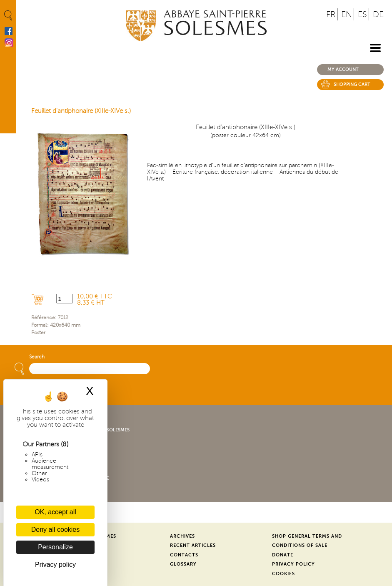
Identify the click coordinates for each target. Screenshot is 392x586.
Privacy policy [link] (55, 565)
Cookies (283, 574)
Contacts (184, 555)
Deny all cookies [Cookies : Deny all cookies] (56, 530)
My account (343, 69)
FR (331, 14)
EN (347, 14)
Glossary (183, 564)
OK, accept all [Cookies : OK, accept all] (55, 512)
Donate (283, 555)
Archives (182, 536)
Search (37, 357)
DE (378, 14)
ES (362, 14)
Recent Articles (193, 545)
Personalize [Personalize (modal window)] (55, 547)
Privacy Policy (293, 564)
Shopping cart (352, 84)
